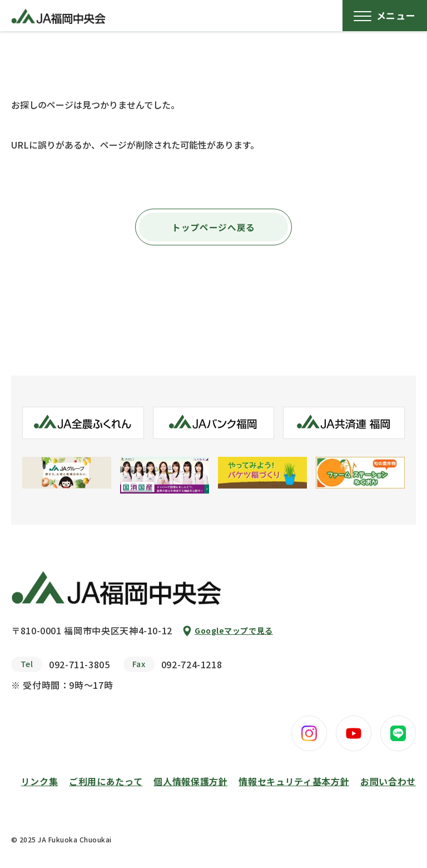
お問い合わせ (388, 781)
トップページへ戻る (213, 227)
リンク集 (40, 781)
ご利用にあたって (106, 781)
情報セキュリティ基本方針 (294, 781)
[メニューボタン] (385, 16)
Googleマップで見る (234, 630)
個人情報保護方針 (190, 781)
